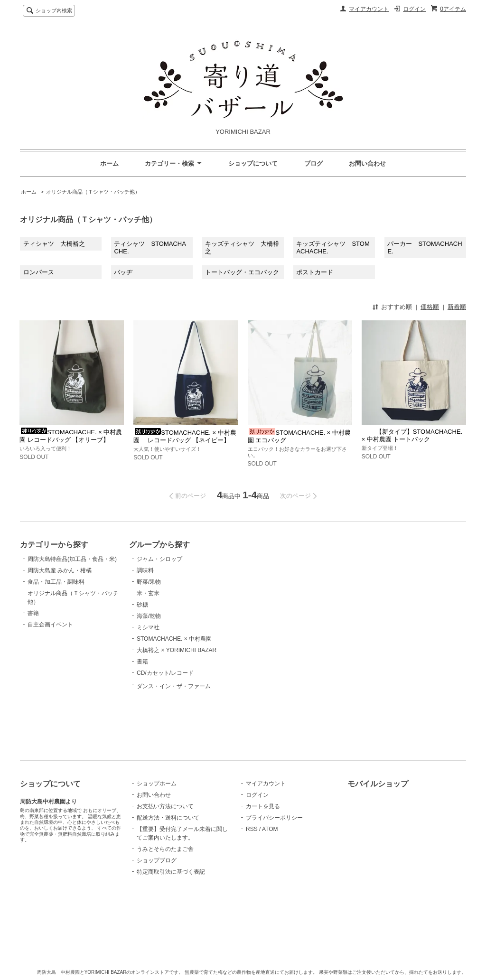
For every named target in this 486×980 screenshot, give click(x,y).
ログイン (414, 9)
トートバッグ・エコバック (242, 272)
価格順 (430, 307)
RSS (252, 829)
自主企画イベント (50, 625)
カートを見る (263, 806)
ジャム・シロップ (159, 559)
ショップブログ (157, 860)
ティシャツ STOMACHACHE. (150, 247)
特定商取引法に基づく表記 (171, 872)
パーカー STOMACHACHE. (425, 247)
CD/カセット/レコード (165, 673)
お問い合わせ (367, 163)
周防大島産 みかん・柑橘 (60, 570)
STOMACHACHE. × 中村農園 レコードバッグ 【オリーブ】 (71, 436)
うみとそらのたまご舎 (165, 849)
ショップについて (253, 163)
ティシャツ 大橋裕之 (54, 244)
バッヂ (123, 272)
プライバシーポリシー (274, 818)
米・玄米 (148, 593)
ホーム (109, 163)
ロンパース (39, 272)
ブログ (313, 163)
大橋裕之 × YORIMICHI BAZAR (177, 650)
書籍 (33, 613)
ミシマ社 (148, 627)
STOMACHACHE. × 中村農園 (174, 639)
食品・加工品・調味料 (56, 582)
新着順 (457, 307)
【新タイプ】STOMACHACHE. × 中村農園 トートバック (412, 435)
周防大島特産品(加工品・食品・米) (72, 559)
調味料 (145, 570)
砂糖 (142, 605)
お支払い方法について (165, 806)
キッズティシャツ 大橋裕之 (242, 247)
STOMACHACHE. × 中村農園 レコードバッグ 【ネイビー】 (185, 436)
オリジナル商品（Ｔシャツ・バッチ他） (93, 192)
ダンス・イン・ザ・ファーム (174, 709)
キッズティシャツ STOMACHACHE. (333, 247)
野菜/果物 (149, 582)
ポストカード (315, 272)
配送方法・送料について (168, 818)
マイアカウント (369, 9)
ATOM (270, 829)
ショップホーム (157, 784)
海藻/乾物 (149, 616)
